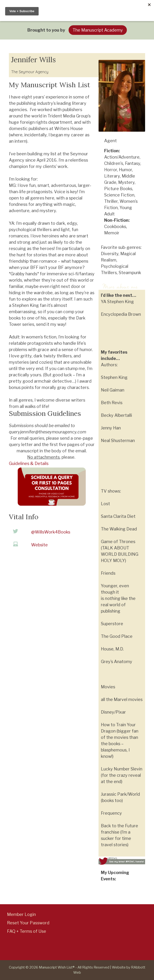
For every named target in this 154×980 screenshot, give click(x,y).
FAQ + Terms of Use (27, 931)
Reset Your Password (28, 923)
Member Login (21, 914)
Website (39, 545)
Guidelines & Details (29, 463)
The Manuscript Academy (98, 30)
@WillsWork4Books (51, 532)
